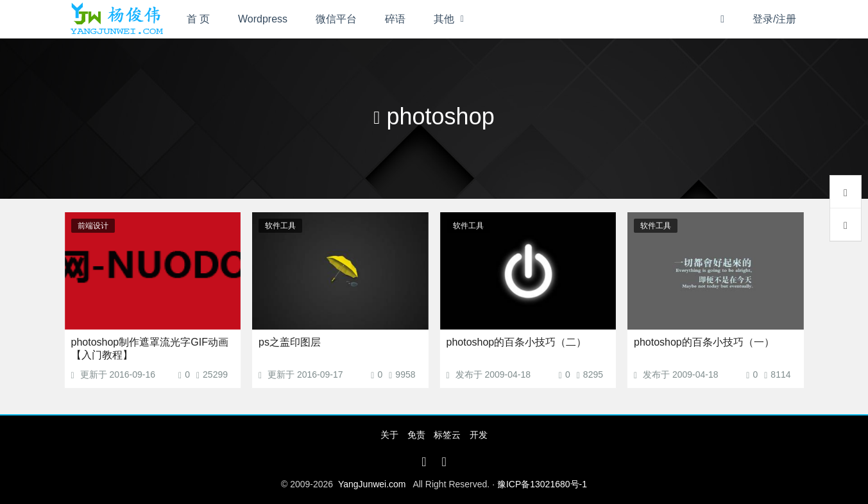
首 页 (198, 19)
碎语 (395, 19)
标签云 (447, 435)
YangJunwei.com (372, 484)
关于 (389, 435)
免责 (416, 435)
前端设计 (93, 226)
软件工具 (280, 226)
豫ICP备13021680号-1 (542, 484)
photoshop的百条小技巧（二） (517, 342)
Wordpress (263, 19)
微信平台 (336, 19)
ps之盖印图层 (290, 342)
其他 (444, 19)
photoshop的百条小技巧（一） (704, 342)
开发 (479, 435)
